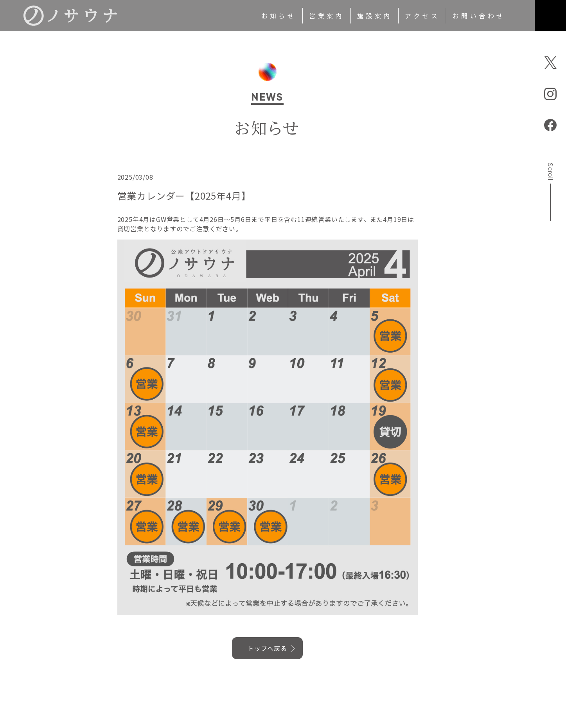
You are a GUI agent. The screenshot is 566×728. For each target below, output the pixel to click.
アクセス (422, 16)
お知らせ (279, 16)
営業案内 (327, 16)
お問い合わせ (479, 16)
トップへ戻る (267, 648)
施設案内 (375, 16)
